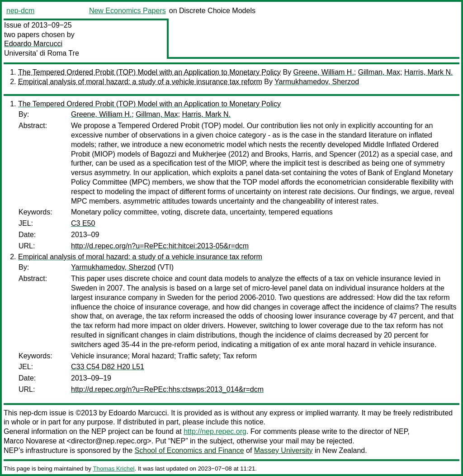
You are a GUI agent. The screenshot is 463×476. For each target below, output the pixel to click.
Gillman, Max (379, 72)
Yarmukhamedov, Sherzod (317, 82)
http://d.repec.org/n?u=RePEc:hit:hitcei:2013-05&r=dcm (160, 246)
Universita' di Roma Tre (42, 53)
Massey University (283, 450)
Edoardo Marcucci (33, 44)
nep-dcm (20, 11)
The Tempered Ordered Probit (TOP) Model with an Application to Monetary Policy (149, 72)
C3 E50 (83, 223)
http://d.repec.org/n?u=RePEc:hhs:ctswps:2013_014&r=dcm (167, 389)
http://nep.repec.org (215, 431)
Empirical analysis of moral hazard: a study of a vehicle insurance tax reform (140, 82)
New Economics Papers (128, 11)
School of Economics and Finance (189, 450)
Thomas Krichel (113, 469)
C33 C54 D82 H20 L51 (108, 367)
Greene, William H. (324, 72)
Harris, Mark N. (429, 72)
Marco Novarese (30, 441)
